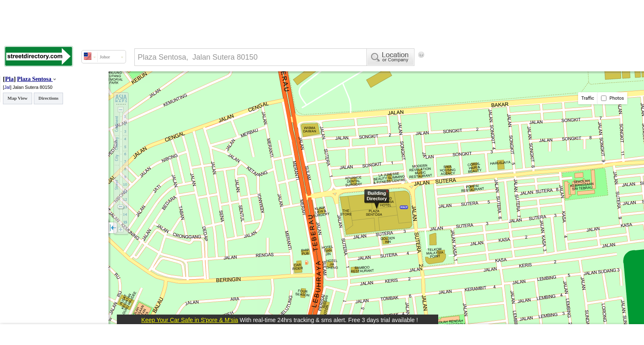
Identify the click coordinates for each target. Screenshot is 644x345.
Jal (7, 87)
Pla (9, 79)
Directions (48, 98)
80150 (46, 87)
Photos (612, 98)
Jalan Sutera (26, 87)
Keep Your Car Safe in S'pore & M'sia (190, 320)
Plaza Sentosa (34, 79)
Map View (18, 98)
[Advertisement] (495, 69)
